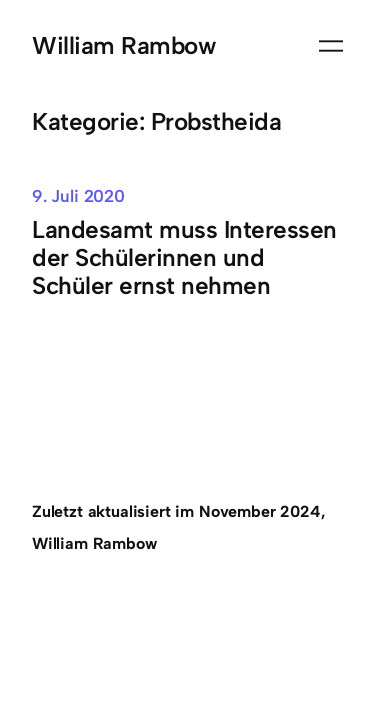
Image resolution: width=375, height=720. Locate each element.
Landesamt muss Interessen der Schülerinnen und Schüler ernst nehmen (184, 258)
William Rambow (123, 45)
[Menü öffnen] (331, 46)
